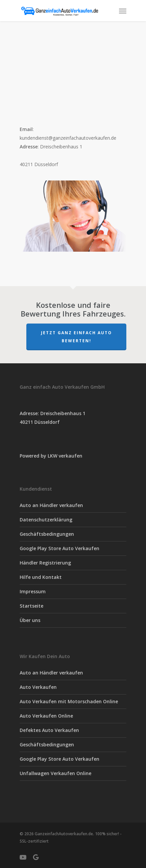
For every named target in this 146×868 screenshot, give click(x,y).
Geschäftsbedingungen (47, 534)
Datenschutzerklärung (46, 520)
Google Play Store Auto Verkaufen (59, 548)
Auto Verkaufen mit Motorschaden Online (69, 701)
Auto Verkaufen (38, 687)
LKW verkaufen (65, 456)
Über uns (30, 620)
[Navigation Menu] (123, 11)
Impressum (33, 591)
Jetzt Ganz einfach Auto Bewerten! (76, 337)
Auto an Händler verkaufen (51, 505)
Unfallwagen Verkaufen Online (55, 773)
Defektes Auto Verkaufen (49, 730)
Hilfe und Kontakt (41, 577)
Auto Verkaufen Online (46, 716)
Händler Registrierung (45, 563)
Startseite (31, 606)
